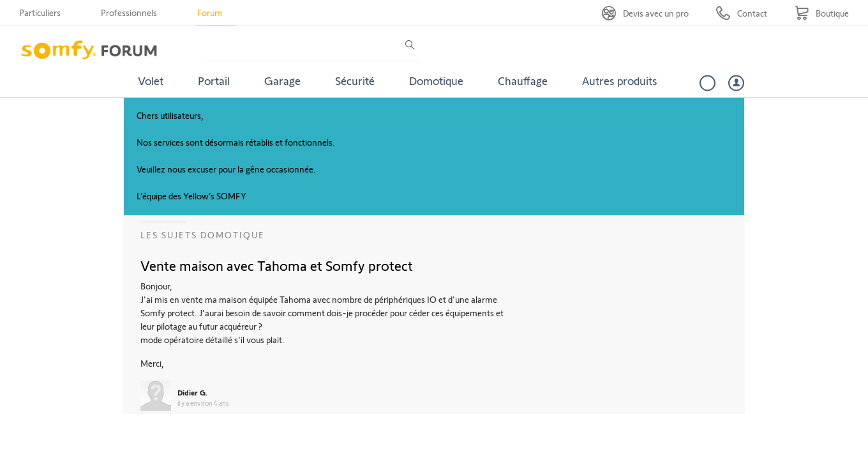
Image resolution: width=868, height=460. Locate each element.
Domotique (436, 80)
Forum (210, 12)
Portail (214, 80)
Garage (282, 80)
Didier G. (192, 392)
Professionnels (129, 12)
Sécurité (355, 80)
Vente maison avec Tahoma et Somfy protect (277, 265)
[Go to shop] (822, 13)
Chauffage (523, 80)
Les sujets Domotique (203, 235)
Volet (151, 80)
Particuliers (40, 12)
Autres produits (620, 80)
